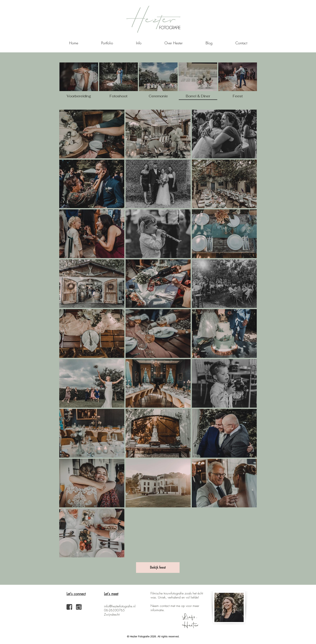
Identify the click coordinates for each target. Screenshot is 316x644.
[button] (139, 43)
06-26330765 (114, 610)
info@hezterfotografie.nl (120, 606)
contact (165, 606)
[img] (198, 82)
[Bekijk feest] (158, 568)
